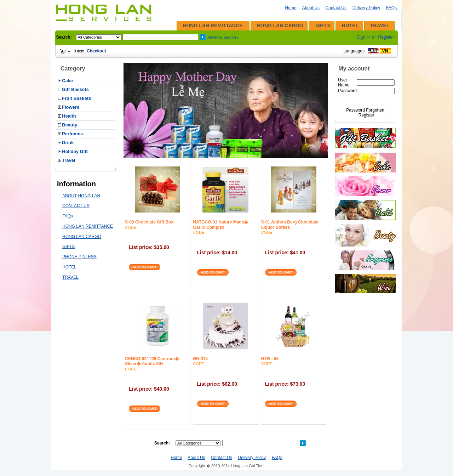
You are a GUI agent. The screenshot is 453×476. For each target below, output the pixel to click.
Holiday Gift (75, 151)
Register (386, 37)
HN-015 (200, 359)
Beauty (70, 125)
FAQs (391, 8)
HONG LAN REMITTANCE (213, 25)
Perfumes (72, 134)
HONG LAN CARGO (280, 25)
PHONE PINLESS (79, 257)
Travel (69, 160)
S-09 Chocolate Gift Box (149, 222)
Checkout (96, 51)
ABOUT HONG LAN (81, 196)
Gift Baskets (75, 89)
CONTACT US (76, 206)
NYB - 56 (270, 359)
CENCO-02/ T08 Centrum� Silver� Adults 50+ (152, 361)
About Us (311, 8)
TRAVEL (380, 25)
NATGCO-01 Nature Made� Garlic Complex (221, 225)
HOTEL (350, 25)
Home (291, 8)
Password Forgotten (365, 110)
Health (69, 116)
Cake (67, 81)
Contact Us (336, 8)
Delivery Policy (366, 8)
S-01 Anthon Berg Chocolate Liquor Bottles (290, 225)
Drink (68, 143)
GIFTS (323, 25)
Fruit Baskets (76, 98)
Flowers (71, 107)
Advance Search (222, 37)
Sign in (363, 37)
